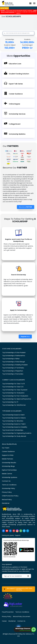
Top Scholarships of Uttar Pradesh (14, 353)
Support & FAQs (8, 455)
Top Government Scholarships (13, 430)
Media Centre (7, 474)
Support (18, 535)
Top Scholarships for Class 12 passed (15, 390)
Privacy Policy (7, 492)
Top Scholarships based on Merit (13, 415)
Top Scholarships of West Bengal (14, 362)
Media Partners (7, 459)
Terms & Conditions (9, 485)
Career (4, 621)
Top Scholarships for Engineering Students (17, 433)
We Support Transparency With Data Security (18, 589)
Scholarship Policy (8, 488)
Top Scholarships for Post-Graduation (15, 396)
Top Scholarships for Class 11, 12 (13, 387)
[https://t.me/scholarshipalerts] (28, 531)
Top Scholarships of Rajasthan (13, 371)
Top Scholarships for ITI (10, 402)
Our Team (6, 448)
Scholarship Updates (10, 477)
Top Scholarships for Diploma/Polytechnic (17, 399)
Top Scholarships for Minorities (13, 421)
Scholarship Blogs (8, 466)
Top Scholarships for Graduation (13, 393)
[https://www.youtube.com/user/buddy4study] (7, 531)
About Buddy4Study (9, 444)
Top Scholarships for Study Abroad (14, 436)
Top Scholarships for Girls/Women (14, 405)
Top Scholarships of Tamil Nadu (13, 368)
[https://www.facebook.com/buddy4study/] (3, 531)
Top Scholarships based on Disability (15, 427)
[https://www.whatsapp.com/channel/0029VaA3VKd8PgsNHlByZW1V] (21, 531)
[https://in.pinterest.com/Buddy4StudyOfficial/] (14, 531)
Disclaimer (6, 503)
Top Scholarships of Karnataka (13, 374)
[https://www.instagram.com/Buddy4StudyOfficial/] (17, 531)
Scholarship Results (9, 463)
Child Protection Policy (10, 496)
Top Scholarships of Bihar (11, 359)
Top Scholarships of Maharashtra (14, 356)
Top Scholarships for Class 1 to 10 (13, 384)
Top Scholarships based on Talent (14, 424)
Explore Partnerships (9, 470)
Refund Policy (7, 500)
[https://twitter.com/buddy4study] (24, 531)
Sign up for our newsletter (17, 576)
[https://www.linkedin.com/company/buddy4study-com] (10, 531)
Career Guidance (8, 451)
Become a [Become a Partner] (26, 207)
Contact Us (6, 481)
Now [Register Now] (25, 337)
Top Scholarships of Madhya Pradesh (15, 365)
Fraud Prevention (8, 612)
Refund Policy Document (22, 617)
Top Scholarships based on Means (14, 418)
